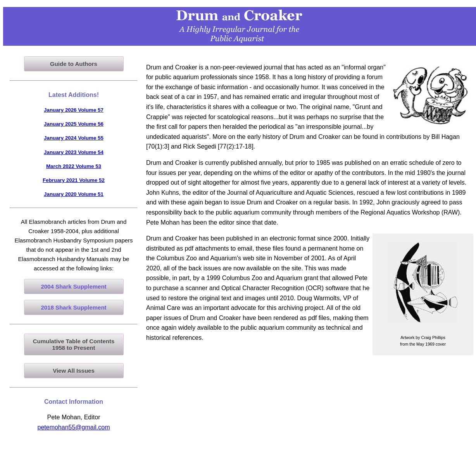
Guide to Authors (74, 64)
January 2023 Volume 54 (74, 152)
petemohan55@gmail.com (73, 427)
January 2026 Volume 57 (74, 110)
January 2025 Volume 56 (74, 124)
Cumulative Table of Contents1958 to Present (74, 344)
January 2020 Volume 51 (74, 194)
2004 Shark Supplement (73, 286)
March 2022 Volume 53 (74, 166)
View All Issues (74, 371)
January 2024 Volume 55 (74, 138)
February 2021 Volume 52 (74, 180)
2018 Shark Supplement (73, 307)
